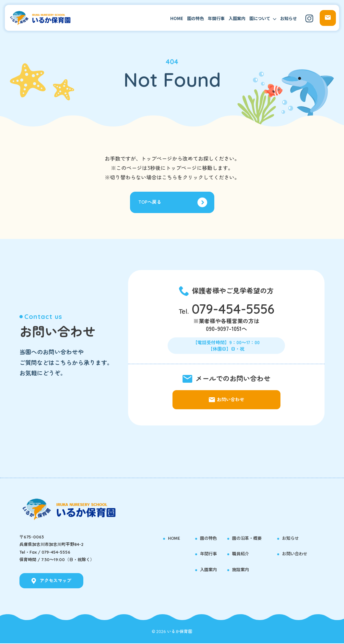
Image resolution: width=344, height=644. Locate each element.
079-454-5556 (233, 311)
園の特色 (196, 18)
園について (260, 18)
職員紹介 (241, 554)
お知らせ (289, 18)
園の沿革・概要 (248, 538)
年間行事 (216, 18)
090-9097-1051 (224, 330)
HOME (177, 18)
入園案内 (237, 18)
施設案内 (241, 570)
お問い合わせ (296, 554)
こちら (170, 177)
